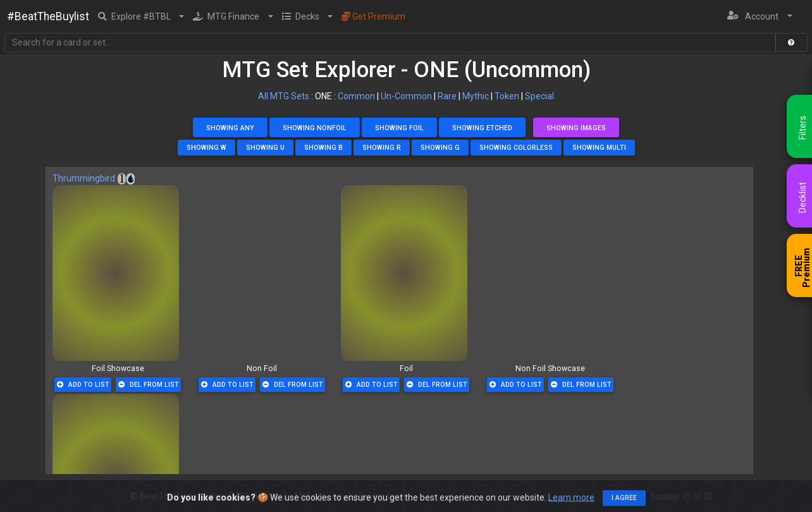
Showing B (323, 148)
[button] (141, 16)
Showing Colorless (516, 148)
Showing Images (576, 128)
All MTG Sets (284, 96)
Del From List (149, 385)
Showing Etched (482, 128)
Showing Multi (599, 148)
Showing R (382, 148)
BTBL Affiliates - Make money (318, 496)
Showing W (206, 148)
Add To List (83, 385)
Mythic (476, 96)
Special (539, 96)
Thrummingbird (84, 178)
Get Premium (373, 16)
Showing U (265, 148)
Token (507, 96)
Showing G (440, 148)
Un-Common (406, 96)
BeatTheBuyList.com (181, 496)
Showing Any (230, 128)
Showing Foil (399, 128)
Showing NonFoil (315, 128)
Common (356, 96)
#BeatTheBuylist (48, 16)
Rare (447, 96)
